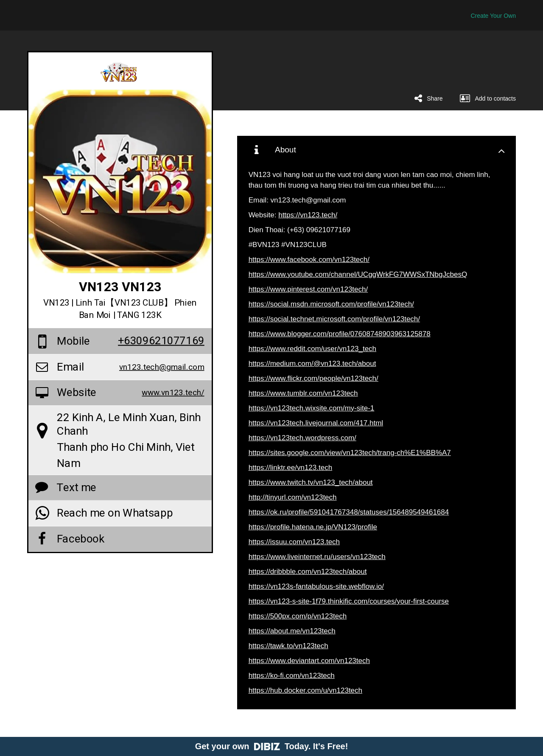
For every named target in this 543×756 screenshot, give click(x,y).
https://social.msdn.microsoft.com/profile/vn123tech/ (331, 304)
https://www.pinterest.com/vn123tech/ (308, 289)
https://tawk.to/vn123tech (288, 646)
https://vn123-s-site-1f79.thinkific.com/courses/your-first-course (349, 601)
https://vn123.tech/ (308, 215)
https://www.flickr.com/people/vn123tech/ (313, 378)
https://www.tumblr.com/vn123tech (303, 393)
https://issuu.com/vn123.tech (294, 542)
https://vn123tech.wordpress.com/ (302, 438)
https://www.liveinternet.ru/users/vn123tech (317, 557)
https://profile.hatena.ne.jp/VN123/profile (313, 527)
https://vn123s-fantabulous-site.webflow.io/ (316, 586)
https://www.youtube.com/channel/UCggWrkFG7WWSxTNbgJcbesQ (358, 274)
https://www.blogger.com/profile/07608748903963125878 (340, 334)
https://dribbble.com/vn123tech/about (308, 572)
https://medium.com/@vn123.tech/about (312, 364)
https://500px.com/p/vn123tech (298, 616)
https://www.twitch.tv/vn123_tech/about (311, 482)
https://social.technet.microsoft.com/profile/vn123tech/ (334, 319)
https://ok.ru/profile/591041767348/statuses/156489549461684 (349, 512)
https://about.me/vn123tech (292, 631)
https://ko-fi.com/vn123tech (292, 676)
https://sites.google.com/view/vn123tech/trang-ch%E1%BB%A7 (350, 453)
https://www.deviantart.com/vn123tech (309, 661)
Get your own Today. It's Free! (272, 746)
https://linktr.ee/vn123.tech (291, 468)
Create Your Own (493, 16)
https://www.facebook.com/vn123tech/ (309, 260)
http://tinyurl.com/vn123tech (293, 497)
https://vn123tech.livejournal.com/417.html (316, 423)
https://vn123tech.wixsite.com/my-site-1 (312, 408)
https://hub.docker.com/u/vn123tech (305, 690)
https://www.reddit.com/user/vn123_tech (312, 349)
